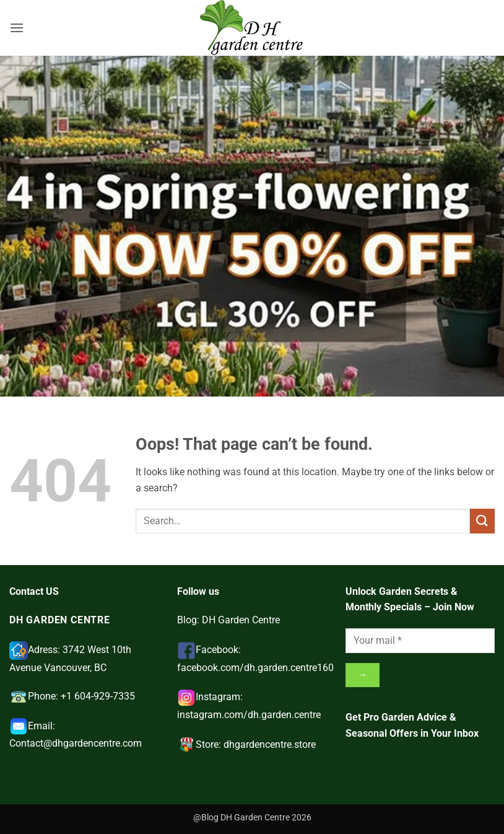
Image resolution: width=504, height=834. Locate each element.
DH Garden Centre (241, 620)
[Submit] (482, 521)
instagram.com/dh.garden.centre (249, 715)
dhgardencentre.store (270, 744)
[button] (17, 28)
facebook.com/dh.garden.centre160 (255, 668)
